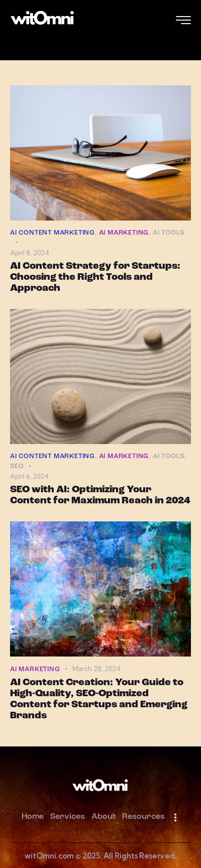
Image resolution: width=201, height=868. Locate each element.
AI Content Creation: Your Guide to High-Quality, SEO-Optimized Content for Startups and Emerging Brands (99, 699)
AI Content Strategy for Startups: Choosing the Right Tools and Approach (95, 277)
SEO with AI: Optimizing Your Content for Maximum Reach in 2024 (100, 495)
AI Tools (169, 233)
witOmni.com (49, 856)
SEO (17, 466)
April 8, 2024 (30, 253)
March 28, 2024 (96, 669)
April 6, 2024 (29, 476)
